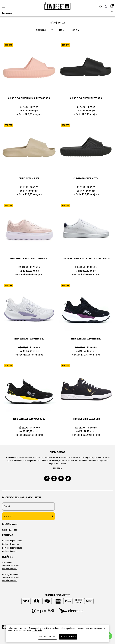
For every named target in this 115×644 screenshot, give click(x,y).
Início (53, 23)
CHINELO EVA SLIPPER (29, 179)
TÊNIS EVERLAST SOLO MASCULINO (29, 419)
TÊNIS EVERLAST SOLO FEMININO (29, 339)
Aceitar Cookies (68, 637)
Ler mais (57, 468)
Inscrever (28, 516)
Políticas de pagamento (12, 541)
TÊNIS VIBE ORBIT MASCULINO (86, 419)
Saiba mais (37, 630)
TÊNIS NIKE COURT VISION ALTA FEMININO (29, 259)
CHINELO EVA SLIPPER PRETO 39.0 (86, 98)
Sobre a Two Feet (9, 530)
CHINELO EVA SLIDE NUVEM (86, 179)
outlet (62, 23)
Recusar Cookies (47, 637)
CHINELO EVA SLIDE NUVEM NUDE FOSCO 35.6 (29, 98)
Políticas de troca (9, 551)
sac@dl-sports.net (10, 568)
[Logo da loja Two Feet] (57, 6)
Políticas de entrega (10, 544)
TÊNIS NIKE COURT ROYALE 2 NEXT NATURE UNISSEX (86, 259)
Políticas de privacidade (12, 548)
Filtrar (74, 30)
